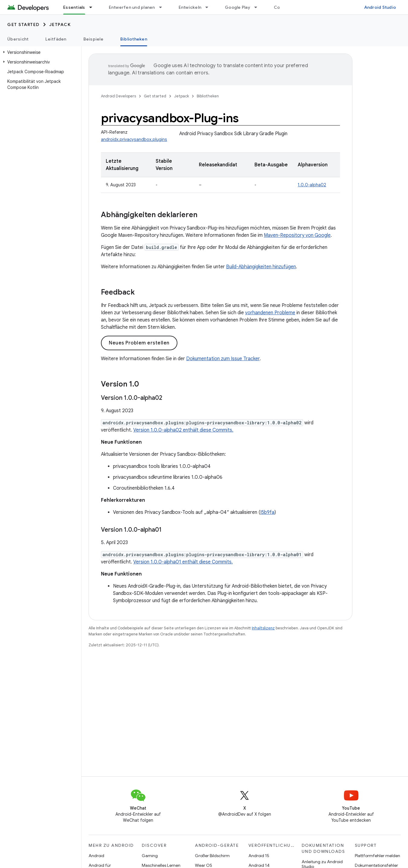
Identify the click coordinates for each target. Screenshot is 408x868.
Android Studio (380, 7)
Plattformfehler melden (377, 856)
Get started (23, 24)
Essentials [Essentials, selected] (74, 7)
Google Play (238, 7)
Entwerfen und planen (132, 7)
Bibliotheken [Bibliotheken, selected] (134, 39)
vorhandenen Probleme (270, 313)
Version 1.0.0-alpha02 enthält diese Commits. (183, 430)
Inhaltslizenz (263, 628)
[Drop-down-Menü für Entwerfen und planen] (163, 7)
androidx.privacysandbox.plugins (134, 139)
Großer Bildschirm (212, 856)
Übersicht (18, 39)
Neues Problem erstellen (139, 343)
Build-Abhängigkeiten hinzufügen (261, 267)
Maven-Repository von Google (297, 235)
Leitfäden (56, 39)
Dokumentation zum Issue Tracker (223, 359)
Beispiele (93, 39)
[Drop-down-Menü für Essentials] (93, 7)
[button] (39, 52)
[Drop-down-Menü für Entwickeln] (209, 7)
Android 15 (259, 856)
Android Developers (118, 96)
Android (96, 856)
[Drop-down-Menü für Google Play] (258, 7)
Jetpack (60, 24)
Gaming (150, 856)
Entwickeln (190, 7)
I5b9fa (267, 512)
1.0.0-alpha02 (312, 185)
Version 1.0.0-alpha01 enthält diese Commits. (183, 562)
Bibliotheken (208, 96)
